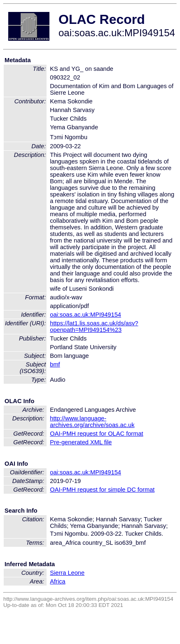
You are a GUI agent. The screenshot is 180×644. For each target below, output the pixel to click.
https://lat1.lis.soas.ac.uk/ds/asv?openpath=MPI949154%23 (94, 327)
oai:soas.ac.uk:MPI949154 (85, 315)
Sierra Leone (67, 573)
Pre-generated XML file (81, 442)
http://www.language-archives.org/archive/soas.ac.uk (92, 422)
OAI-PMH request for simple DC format (102, 490)
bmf (55, 364)
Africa (57, 581)
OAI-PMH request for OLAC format (96, 434)
